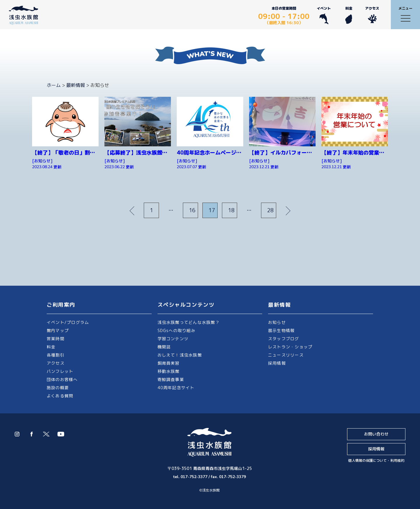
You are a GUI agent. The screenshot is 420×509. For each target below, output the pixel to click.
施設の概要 (58, 388)
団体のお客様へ (62, 379)
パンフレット (60, 371)
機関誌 (164, 347)
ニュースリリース (286, 355)
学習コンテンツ (173, 339)
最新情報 (76, 85)
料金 (349, 15)
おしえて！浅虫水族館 (180, 355)
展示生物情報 (281, 330)
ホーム (54, 85)
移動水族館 (169, 371)
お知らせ (277, 322)
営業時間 (56, 339)
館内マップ (58, 330)
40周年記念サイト (176, 388)
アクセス (372, 15)
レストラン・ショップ (290, 347)
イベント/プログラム (68, 322)
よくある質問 (60, 396)
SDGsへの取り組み (176, 330)
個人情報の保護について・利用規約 (376, 460)
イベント (324, 15)
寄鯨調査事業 (171, 379)
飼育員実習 (169, 363)
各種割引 (56, 355)
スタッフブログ (284, 339)
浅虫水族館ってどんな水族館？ (189, 322)
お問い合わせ (376, 434)
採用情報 (277, 363)
